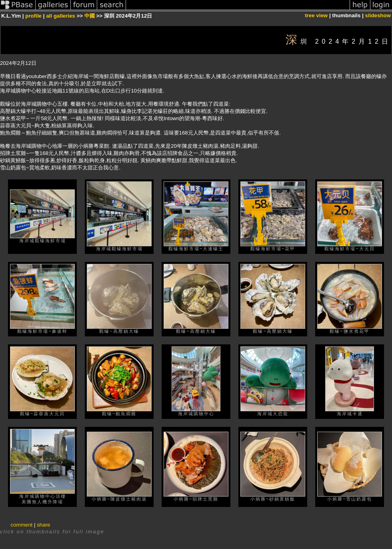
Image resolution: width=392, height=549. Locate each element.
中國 (90, 16)
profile (33, 16)
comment (22, 525)
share (43, 525)
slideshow (378, 15)
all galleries (61, 16)
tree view (316, 15)
